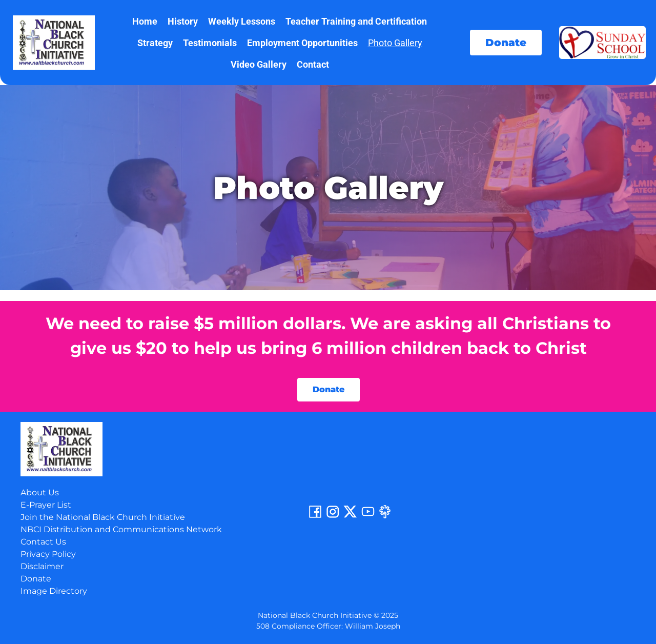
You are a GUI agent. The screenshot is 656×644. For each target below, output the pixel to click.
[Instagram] (333, 517)
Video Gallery (259, 64)
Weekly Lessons (242, 21)
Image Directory (54, 591)
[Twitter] (350, 517)
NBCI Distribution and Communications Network (121, 529)
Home (145, 21)
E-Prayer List (46, 505)
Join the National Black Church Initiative (103, 517)
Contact (313, 64)
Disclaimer (42, 566)
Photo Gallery (395, 43)
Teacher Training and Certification (356, 21)
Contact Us (43, 542)
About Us (40, 492)
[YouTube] (367, 517)
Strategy (155, 43)
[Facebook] (315, 517)
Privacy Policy (48, 554)
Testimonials (210, 43)
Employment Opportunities (302, 43)
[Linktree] (385, 517)
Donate (36, 579)
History (183, 21)
